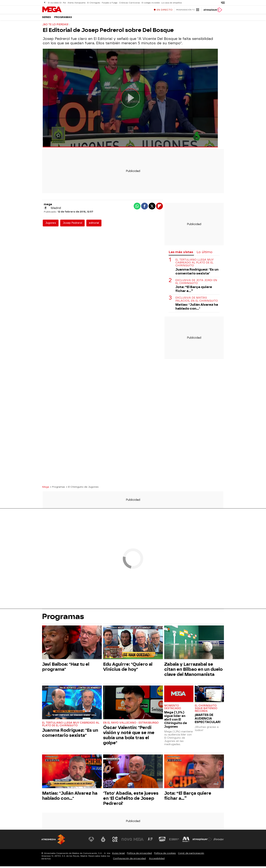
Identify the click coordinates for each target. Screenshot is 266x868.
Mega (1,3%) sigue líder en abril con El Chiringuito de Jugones (176, 721)
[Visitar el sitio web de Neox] (115, 841)
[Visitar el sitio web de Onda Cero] (162, 841)
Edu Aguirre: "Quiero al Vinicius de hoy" (128, 668)
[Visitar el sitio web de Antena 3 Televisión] (91, 841)
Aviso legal (118, 855)
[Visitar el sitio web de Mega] (139, 841)
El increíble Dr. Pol (57, 3)
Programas (63, 19)
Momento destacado (173, 709)
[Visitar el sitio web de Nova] (127, 841)
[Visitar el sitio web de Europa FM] (174, 841)
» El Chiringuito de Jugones (82, 488)
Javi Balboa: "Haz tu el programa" (66, 668)
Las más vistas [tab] (181, 254)
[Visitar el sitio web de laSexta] (103, 841)
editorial (94, 225)
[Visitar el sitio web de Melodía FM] (186, 841)
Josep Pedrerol (72, 225)
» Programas (58, 488)
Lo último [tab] (205, 254)
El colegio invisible (149, 3)
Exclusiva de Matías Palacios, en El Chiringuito (197, 301)
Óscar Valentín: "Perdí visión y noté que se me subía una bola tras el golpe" (129, 737)
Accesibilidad (157, 860)
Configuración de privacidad (129, 860)
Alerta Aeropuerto (76, 3)
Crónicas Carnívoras (128, 3)
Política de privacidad (139, 855)
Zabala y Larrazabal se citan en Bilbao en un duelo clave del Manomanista (193, 671)
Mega (46, 488)
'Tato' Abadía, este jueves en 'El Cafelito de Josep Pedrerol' (131, 800)
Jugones (51, 225)
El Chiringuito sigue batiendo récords (206, 710)
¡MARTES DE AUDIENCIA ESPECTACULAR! (208, 720)
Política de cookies (165, 855)
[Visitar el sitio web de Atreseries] (150, 841)
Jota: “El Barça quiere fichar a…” (194, 291)
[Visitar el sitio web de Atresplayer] (202, 841)
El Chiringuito (93, 3)
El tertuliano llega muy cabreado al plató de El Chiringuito (195, 264)
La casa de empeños (170, 3)
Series (46, 19)
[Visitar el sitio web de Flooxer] (219, 841)
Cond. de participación (191, 855)
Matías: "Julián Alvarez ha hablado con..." (197, 308)
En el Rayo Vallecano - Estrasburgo (131, 724)
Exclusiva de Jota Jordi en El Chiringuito (196, 283)
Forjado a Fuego (109, 3)
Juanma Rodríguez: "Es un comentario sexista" (197, 273)
